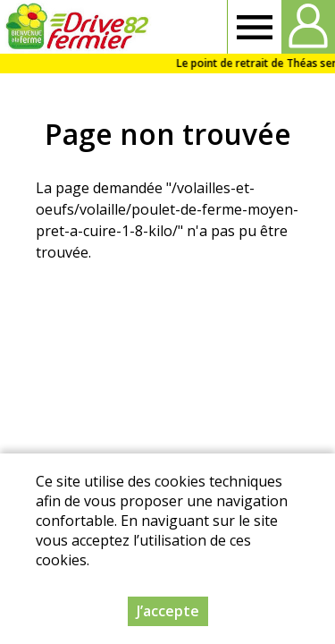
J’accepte (168, 612)
